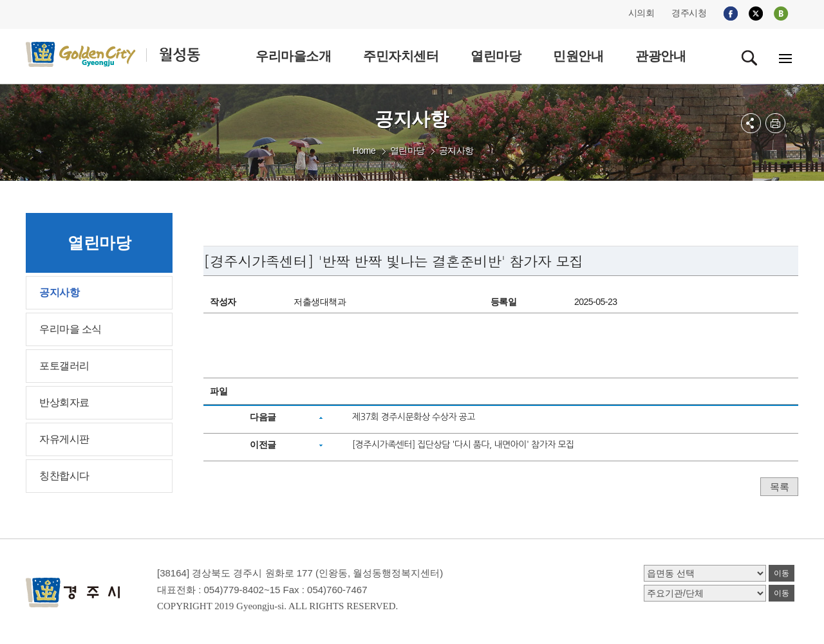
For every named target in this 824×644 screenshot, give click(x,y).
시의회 (641, 13)
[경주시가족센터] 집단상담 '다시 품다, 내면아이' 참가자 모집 (463, 445)
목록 (779, 487)
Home (364, 151)
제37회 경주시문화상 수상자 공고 (414, 417)
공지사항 (456, 151)
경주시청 (689, 13)
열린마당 (407, 151)
